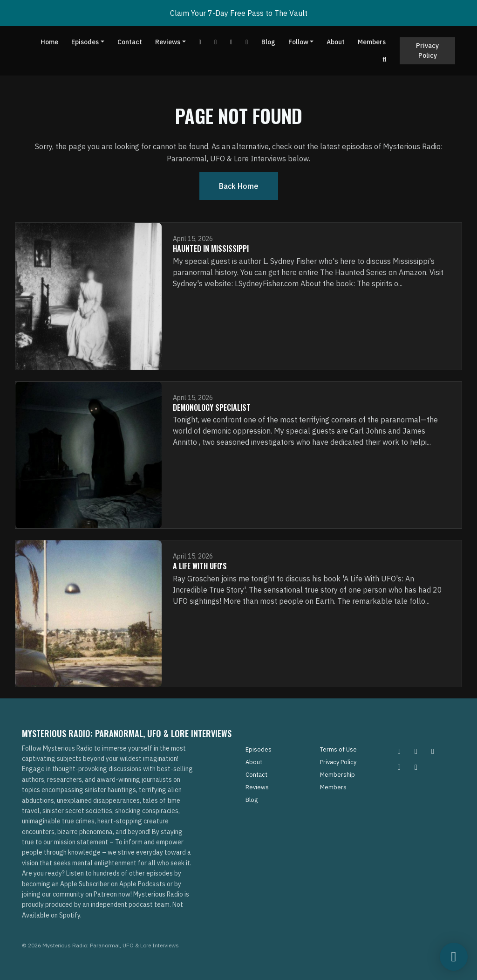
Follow (298, 42)
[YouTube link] (200, 42)
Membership (337, 775)
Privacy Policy (427, 51)
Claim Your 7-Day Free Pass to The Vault (239, 13)
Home (49, 42)
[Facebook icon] (433, 751)
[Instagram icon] (399, 751)
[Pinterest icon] (416, 751)
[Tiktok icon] (399, 767)
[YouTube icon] (416, 767)
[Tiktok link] (232, 42)
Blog (268, 42)
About (336, 42)
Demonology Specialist (212, 407)
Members (372, 42)
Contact (130, 42)
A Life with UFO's (200, 566)
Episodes (85, 42)
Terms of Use (338, 749)
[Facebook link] (216, 42)
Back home (239, 186)
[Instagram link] (247, 42)
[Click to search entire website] (385, 59)
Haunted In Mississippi (211, 248)
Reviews (168, 42)
